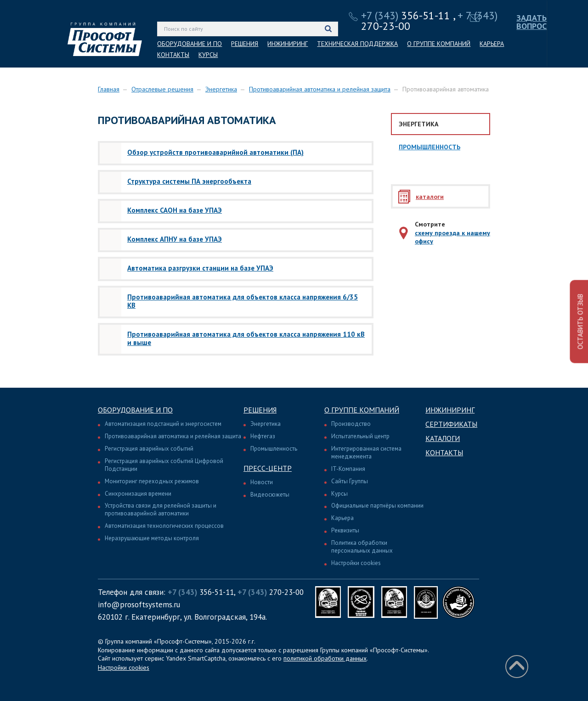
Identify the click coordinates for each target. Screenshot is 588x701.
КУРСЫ (208, 55)
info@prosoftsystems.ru (139, 605)
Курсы (339, 494)
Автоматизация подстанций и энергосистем (163, 424)
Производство (351, 424)
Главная (109, 89)
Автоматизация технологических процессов (164, 526)
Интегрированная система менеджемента (366, 452)
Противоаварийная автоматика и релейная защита (320, 89)
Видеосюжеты (270, 495)
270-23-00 (271, 592)
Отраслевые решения (162, 89)
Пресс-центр (268, 468)
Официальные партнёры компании (377, 506)
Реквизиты (345, 530)
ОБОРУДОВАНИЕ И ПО (189, 44)
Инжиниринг (450, 410)
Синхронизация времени (138, 494)
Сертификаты (451, 424)
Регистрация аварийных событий (149, 449)
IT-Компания (348, 469)
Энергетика (221, 89)
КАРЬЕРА (492, 44)
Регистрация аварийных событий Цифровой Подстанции (164, 465)
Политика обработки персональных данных (362, 547)
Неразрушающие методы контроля (152, 538)
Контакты (444, 452)
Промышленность (430, 147)
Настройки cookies (356, 563)
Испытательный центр (360, 436)
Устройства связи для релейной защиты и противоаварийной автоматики (161, 509)
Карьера (342, 518)
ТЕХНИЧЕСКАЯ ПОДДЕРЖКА (357, 44)
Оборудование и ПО (135, 410)
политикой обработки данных (325, 658)
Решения (260, 410)
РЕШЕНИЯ (245, 44)
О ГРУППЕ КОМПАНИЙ (439, 44)
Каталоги (443, 438)
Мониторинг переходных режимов (152, 481)
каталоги (430, 197)
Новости (262, 482)
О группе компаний (362, 410)
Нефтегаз (263, 436)
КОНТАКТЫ (173, 55)
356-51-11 (406, 15)
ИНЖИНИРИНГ (288, 44)
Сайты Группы (350, 481)
